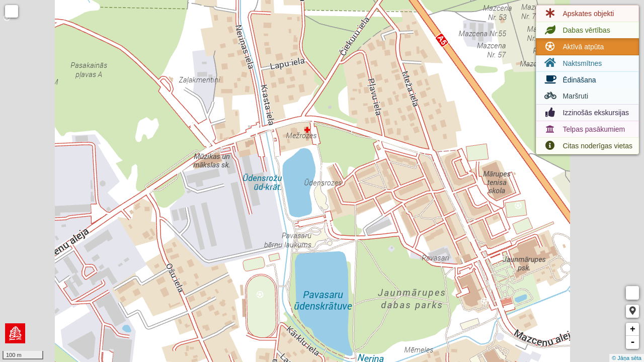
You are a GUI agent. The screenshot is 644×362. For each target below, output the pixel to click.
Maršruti (565, 96)
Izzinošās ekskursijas (586, 113)
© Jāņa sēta (627, 358)
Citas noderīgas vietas (587, 146)
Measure (632, 293)
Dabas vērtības (576, 30)
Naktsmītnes (572, 63)
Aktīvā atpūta (573, 47)
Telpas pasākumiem (584, 129)
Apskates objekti (578, 14)
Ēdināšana (569, 80)
